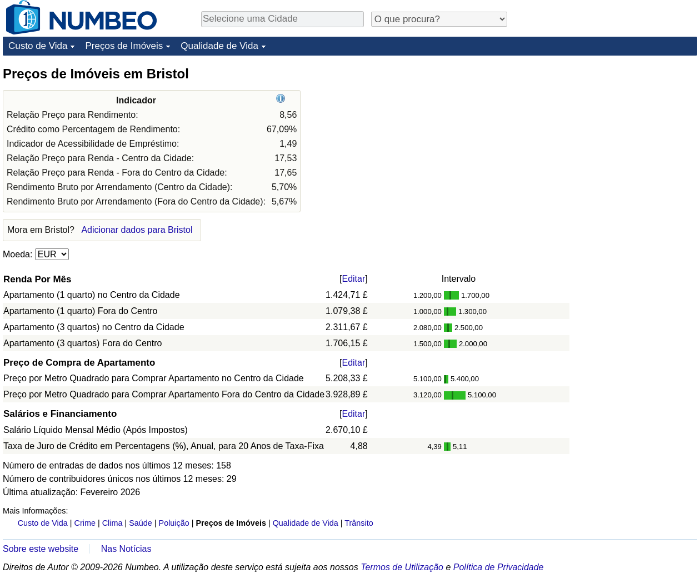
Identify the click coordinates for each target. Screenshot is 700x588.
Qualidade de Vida (219, 46)
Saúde (141, 523)
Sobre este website (41, 549)
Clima (112, 523)
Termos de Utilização (402, 567)
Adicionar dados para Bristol (137, 230)
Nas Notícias (126, 549)
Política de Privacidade (499, 567)
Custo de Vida (38, 46)
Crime (85, 523)
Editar (353, 279)
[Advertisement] (614, 134)
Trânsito (359, 523)
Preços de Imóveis (124, 46)
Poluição (174, 523)
